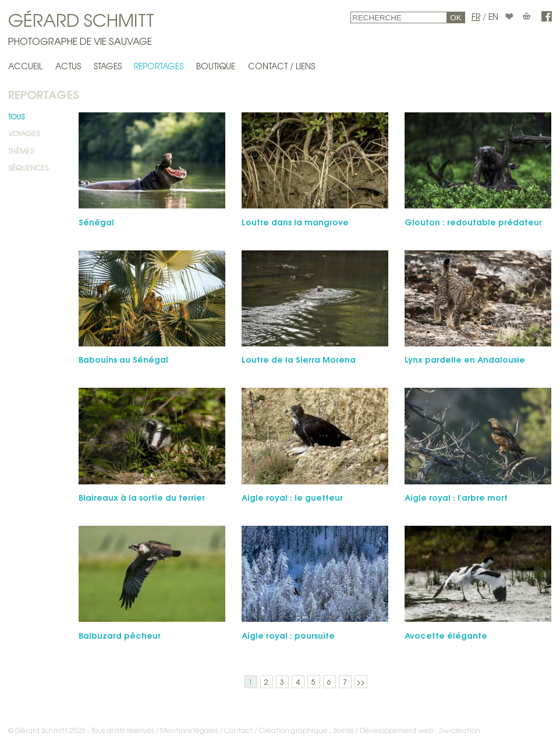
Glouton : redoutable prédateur (473, 222)
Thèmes (21, 151)
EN (493, 16)
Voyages (24, 133)
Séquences (28, 168)
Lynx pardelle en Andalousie (465, 359)
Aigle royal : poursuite (288, 635)
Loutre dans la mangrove (295, 222)
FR (476, 16)
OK (456, 18)
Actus (68, 66)
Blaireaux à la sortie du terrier (142, 497)
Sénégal (96, 222)
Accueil (25, 66)
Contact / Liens (281, 66)
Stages (108, 66)
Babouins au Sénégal (123, 359)
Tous (16, 116)
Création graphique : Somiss (306, 730)
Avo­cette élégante (446, 635)
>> (361, 682)
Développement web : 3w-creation (420, 730)
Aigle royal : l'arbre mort (456, 497)
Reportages (159, 66)
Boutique (216, 66)
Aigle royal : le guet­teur (292, 497)
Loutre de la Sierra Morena (299, 359)
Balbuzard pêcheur (120, 635)
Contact (238, 730)
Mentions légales (189, 730)
